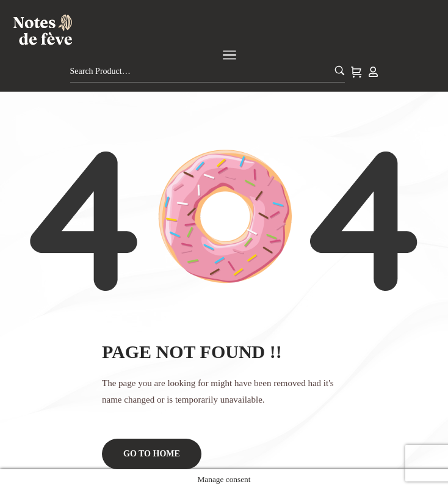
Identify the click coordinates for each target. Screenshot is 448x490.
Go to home (152, 454)
